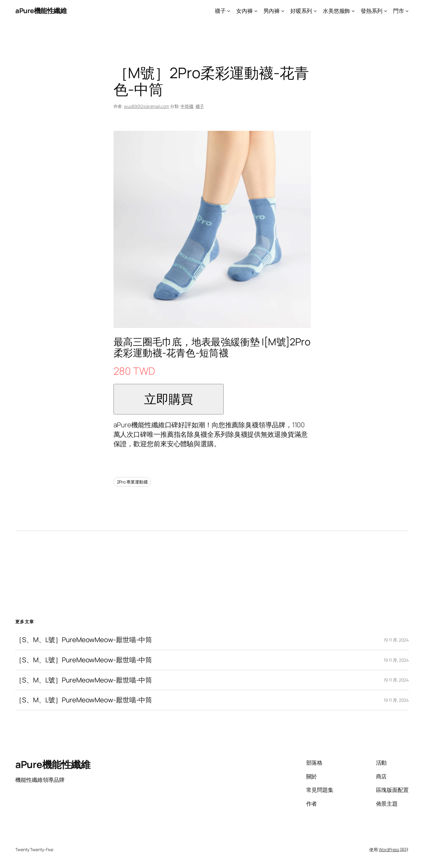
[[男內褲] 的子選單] (283, 11)
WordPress (389, 850)
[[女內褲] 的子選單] (256, 11)
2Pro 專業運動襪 (132, 482)
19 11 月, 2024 (396, 640)
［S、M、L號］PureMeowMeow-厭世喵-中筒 (84, 640)
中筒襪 (187, 106)
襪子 (200, 106)
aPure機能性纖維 (41, 11)
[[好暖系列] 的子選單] (315, 11)
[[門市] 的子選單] (407, 11)
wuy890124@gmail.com (147, 106)
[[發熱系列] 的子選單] (386, 11)
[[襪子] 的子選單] (229, 11)
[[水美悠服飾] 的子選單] (353, 11)
